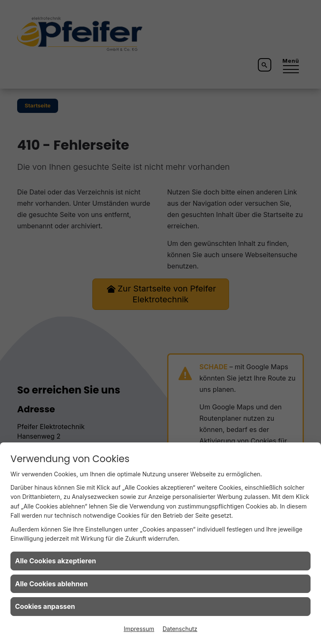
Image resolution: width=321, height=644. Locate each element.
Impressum (139, 629)
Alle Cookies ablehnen (51, 584)
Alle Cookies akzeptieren (56, 561)
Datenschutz (180, 629)
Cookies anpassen (45, 606)
